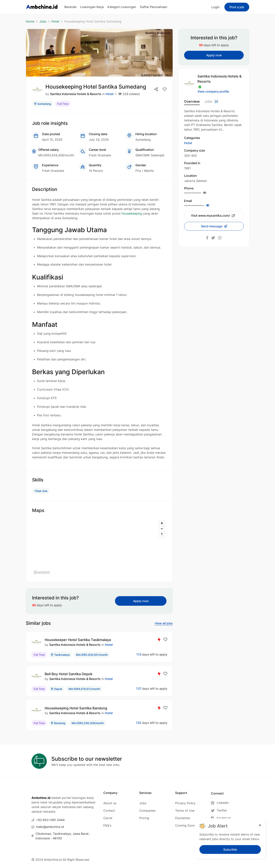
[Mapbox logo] (42, 572)
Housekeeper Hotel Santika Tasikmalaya (78, 640)
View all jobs (164, 623)
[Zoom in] (162, 523)
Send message (212, 226)
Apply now (141, 601)
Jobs (43, 21)
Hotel (55, 21)
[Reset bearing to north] (162, 534)
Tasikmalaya (60, 655)
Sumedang (43, 104)
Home (30, 21)
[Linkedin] (221, 803)
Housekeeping (132, 213)
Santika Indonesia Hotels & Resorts (76, 94)
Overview (192, 101)
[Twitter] (221, 810)
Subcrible (230, 849)
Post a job (237, 7)
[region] (99, 547)
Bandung (58, 723)
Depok (57, 689)
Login (216, 7)
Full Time (63, 104)
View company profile (213, 91)
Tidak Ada (41, 491)
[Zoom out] (162, 529)
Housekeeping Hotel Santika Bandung (76, 708)
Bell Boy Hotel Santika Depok (69, 674)
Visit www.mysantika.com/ (213, 216)
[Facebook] (221, 818)
